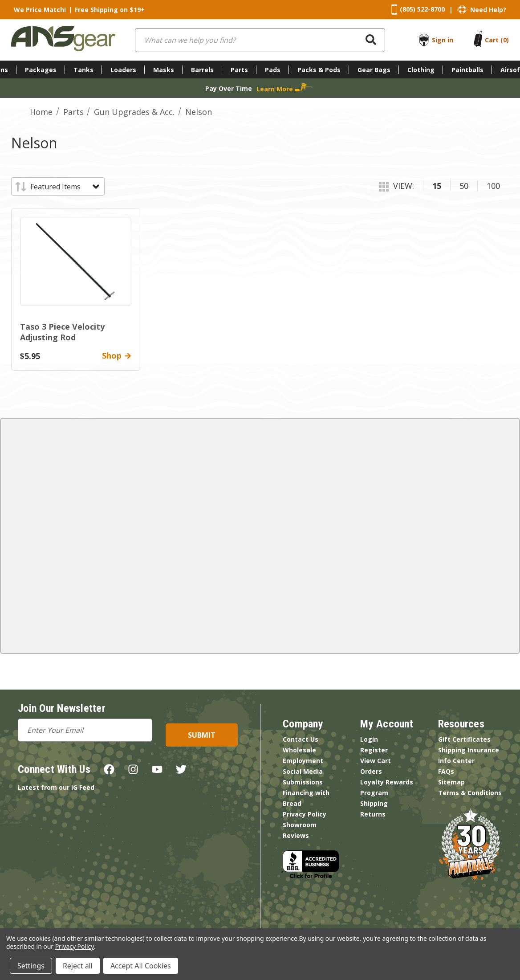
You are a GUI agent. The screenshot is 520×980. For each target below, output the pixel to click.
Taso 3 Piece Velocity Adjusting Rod (62, 332)
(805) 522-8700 (422, 9)
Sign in (443, 40)
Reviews (296, 835)
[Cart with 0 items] (497, 40)
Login (369, 739)
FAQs (446, 771)
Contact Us (301, 739)
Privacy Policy (305, 814)
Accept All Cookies (141, 966)
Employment (303, 761)
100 (493, 186)
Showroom (300, 825)
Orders (371, 771)
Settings (31, 966)
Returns (373, 814)
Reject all (78, 966)
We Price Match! (40, 10)
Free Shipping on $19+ (110, 10)
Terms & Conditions (470, 793)
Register (374, 750)
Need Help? (488, 10)
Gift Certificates (464, 739)
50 (464, 186)
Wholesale (299, 750)
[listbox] (64, 187)
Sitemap (451, 782)
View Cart (376, 761)
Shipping (374, 803)
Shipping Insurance (469, 750)
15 (437, 186)
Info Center (456, 761)
